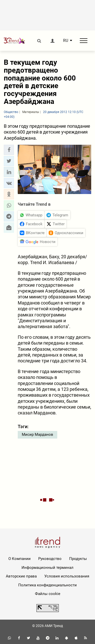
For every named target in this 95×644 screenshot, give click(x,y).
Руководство (50, 559)
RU (66, 41)
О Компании (20, 559)
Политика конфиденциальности (48, 585)
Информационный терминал (48, 568)
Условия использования (67, 576)
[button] (9, 150)
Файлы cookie (48, 594)
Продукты (78, 559)
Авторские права (21, 576)
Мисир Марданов (37, 434)
